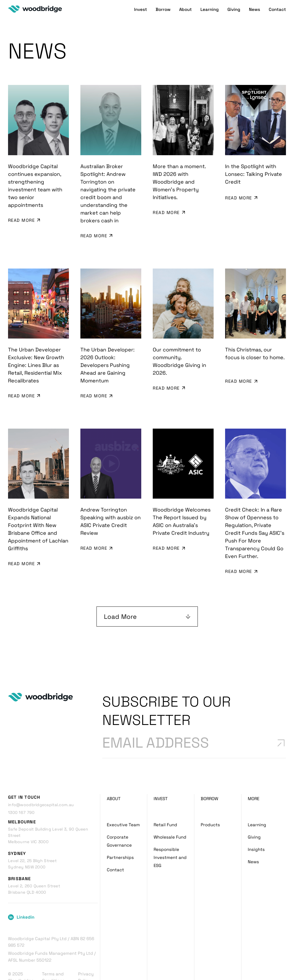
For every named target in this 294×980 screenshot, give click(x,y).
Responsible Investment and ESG (170, 832)
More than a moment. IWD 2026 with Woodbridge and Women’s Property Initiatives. (179, 182)
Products (210, 799)
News (255, 13)
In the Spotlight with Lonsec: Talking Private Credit (254, 174)
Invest (141, 13)
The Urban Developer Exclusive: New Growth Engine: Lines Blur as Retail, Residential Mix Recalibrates (36, 354)
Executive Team (123, 799)
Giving (234, 13)
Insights (256, 824)
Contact (277, 13)
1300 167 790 (21, 787)
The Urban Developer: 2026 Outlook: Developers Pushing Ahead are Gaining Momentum (108, 354)
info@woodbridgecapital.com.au (41, 779)
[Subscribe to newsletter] (280, 716)
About (185, 13)
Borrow (163, 13)
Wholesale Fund (170, 812)
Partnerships (120, 832)
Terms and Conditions (53, 952)
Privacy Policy (86, 952)
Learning (210, 13)
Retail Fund (165, 799)
